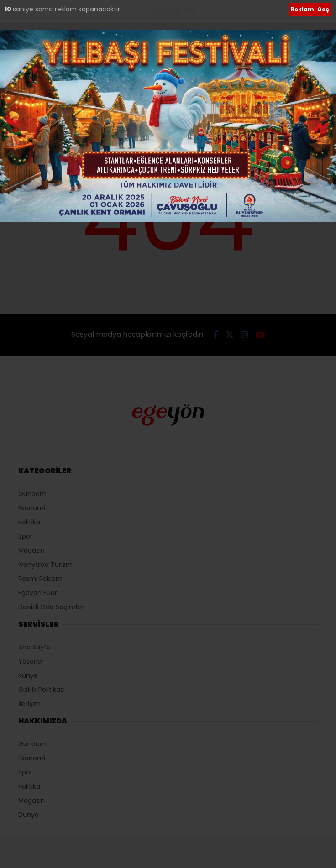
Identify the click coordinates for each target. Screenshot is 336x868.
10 (9, 9)
